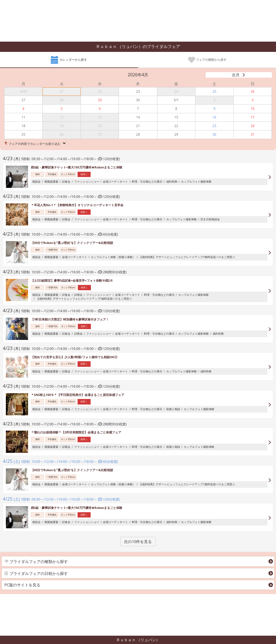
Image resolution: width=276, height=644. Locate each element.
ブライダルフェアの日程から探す (36, 573)
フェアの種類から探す (207, 60)
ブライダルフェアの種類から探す (36, 561)
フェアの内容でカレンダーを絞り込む (35, 144)
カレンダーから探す (69, 60)
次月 (236, 75)
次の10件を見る (138, 541)
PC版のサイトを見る (22, 585)
